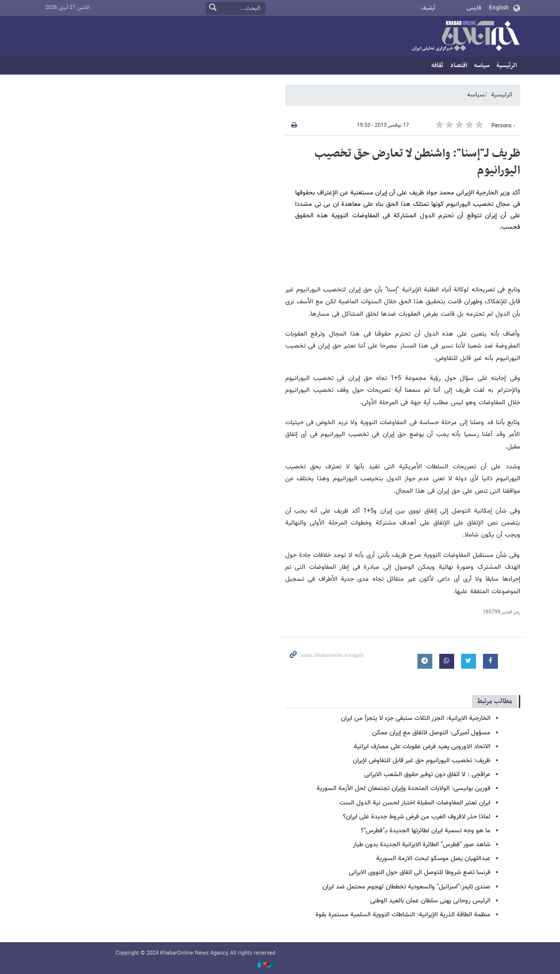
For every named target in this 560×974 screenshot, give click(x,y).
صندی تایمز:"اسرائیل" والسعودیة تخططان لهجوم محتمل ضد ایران (406, 887)
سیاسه (482, 66)
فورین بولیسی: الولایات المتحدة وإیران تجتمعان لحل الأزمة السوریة (403, 789)
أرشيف (428, 8)
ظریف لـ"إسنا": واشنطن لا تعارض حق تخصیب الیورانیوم (417, 162)
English (499, 8)
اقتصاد (459, 66)
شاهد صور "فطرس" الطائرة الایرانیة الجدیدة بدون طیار (422, 845)
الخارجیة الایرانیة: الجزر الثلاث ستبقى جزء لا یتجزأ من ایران (416, 718)
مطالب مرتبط (495, 701)
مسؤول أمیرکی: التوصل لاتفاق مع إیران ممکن (431, 733)
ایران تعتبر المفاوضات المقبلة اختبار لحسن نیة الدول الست (415, 803)
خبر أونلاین (466, 37)
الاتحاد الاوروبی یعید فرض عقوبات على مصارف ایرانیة (422, 747)
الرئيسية (507, 66)
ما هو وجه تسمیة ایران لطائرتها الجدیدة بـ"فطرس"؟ (426, 831)
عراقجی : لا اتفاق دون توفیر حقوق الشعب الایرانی (427, 775)
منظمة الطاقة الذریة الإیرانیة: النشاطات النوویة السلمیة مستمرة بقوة (403, 915)
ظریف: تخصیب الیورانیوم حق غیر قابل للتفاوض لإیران (422, 761)
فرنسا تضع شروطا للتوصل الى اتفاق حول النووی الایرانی (420, 873)
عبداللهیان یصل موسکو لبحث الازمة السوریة (433, 859)
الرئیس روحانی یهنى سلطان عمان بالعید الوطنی (430, 901)
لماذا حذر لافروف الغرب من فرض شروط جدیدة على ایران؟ (417, 817)
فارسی (474, 8)
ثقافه (437, 66)
